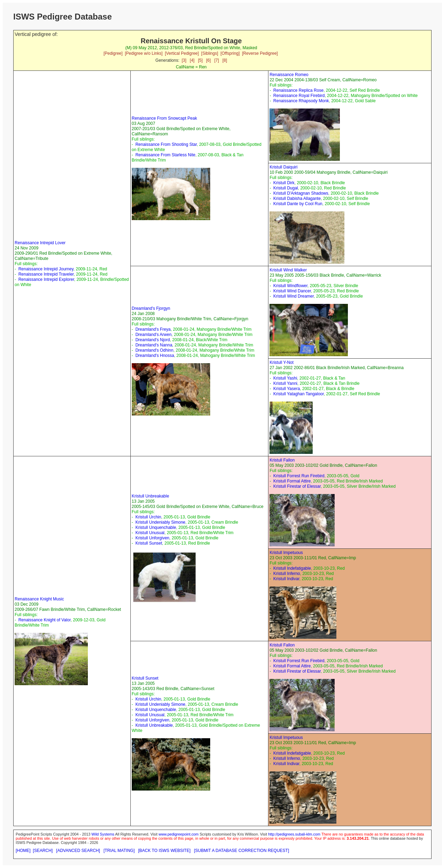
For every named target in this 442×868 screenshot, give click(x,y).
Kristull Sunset (149, 543)
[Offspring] (230, 53)
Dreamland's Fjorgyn (151, 308)
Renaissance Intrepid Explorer (46, 279)
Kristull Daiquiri (283, 167)
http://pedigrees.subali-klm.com (294, 834)
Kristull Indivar (286, 579)
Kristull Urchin (148, 517)
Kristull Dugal (286, 188)
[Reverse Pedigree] (260, 53)
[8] (225, 60)
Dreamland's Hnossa (155, 356)
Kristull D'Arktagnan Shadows (301, 193)
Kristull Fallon (282, 460)
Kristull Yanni (285, 383)
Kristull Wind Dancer (292, 291)
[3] (184, 60)
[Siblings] (210, 53)
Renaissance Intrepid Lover (40, 243)
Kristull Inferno (287, 574)
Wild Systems (103, 834)
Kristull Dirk (284, 183)
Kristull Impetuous (286, 553)
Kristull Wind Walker (288, 270)
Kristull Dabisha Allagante (297, 199)
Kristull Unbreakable (150, 496)
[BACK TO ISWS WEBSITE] (164, 851)
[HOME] (23, 851)
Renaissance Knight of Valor (45, 620)
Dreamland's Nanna (154, 345)
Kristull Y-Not (281, 362)
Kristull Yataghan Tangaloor (299, 394)
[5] (200, 60)
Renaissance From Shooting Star (166, 144)
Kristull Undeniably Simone (160, 522)
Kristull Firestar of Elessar (297, 486)
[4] (192, 60)
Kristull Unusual (150, 533)
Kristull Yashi (285, 378)
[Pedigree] (113, 53)
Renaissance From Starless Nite (165, 155)
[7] (217, 60)
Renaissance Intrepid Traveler (46, 274)
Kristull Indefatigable (292, 568)
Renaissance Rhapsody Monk (301, 101)
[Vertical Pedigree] (182, 53)
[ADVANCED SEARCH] (78, 851)
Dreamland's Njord (153, 340)
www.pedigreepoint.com (179, 834)
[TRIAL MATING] (119, 851)
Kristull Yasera (287, 389)
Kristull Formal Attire (292, 481)
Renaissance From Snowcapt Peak (164, 118)
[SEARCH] (43, 851)
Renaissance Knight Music (39, 599)
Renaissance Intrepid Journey (46, 269)
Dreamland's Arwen (153, 335)
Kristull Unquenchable (156, 527)
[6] (208, 60)
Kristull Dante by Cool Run (298, 204)
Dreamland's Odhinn (154, 350)
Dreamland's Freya (153, 329)
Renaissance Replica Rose (298, 90)
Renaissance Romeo (289, 75)
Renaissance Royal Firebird (299, 96)
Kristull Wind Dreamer (294, 296)
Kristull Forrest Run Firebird (299, 476)
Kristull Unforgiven (152, 538)
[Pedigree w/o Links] (144, 53)
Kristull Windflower (290, 286)
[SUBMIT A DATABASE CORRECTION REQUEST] (242, 851)
